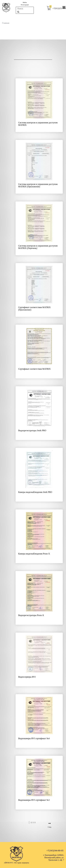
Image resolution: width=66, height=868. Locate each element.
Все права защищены (22, 863)
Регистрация (25, 5)
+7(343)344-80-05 (55, 851)
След (49, 827)
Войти (25, 2)
